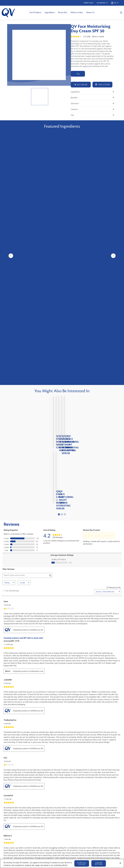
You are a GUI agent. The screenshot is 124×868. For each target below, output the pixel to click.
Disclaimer (120, 800)
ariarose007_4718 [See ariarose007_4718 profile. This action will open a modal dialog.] (11, 423)
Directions (92, 103)
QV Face (5, 773)
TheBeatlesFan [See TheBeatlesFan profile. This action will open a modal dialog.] (10, 502)
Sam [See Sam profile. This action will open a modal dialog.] (6, 655)
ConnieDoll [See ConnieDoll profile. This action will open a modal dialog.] (8, 577)
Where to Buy (77, 12)
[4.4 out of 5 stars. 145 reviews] (62, 291)
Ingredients (50, 12)
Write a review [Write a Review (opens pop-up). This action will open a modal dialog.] (98, 37)
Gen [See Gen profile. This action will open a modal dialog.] (5, 540)
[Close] (120, 863)
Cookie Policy (108, 800)
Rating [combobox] (10, 364)
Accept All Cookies (82, 863)
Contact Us (45, 770)
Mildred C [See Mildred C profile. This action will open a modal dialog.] (8, 618)
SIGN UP (62, 744)
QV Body (5, 770)
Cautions (92, 109)
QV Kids (5, 780)
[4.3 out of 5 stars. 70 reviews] (89, 237)
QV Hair (4, 787)
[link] (58, 317)
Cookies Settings (99, 863)
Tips (92, 115)
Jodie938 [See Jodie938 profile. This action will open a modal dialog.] (8, 462)
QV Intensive (6, 784)
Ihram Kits (63, 12)
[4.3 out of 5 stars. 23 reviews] (34, 235)
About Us (90, 12)
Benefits (92, 98)
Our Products (35, 12)
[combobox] (110, 373)
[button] (86, 317)
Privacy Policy (95, 800)
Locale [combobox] (25, 364)
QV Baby (5, 777)
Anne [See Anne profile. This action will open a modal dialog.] (6, 383)
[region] (62, 863)
